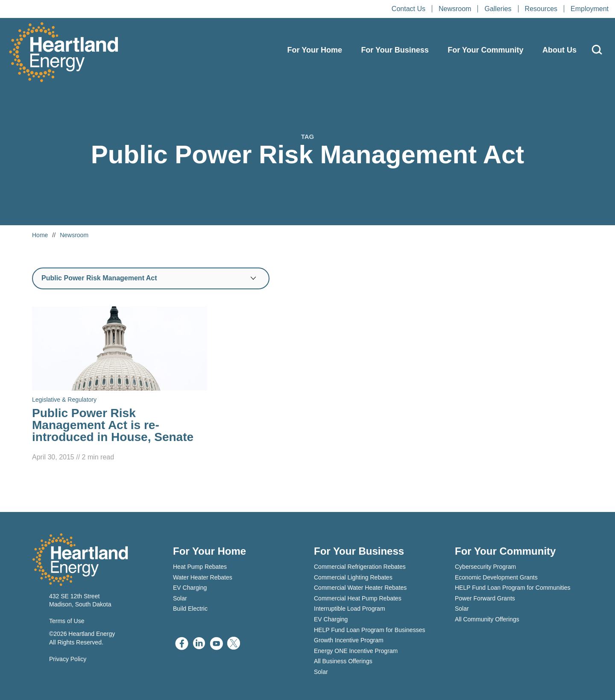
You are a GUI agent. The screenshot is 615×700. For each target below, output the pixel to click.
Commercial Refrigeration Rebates (360, 567)
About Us (559, 50)
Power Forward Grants (485, 598)
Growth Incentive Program (349, 640)
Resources (541, 9)
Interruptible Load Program (350, 609)
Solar (180, 598)
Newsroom (455, 9)
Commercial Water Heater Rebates (360, 588)
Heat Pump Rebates (200, 567)
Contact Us (409, 9)
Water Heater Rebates (203, 577)
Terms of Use (67, 621)
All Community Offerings (487, 619)
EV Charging (190, 588)
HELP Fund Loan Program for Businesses (369, 630)
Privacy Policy (68, 659)
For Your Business (395, 50)
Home (40, 235)
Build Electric (190, 609)
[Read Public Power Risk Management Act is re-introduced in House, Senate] (120, 385)
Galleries (498, 9)
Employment (590, 9)
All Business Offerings (343, 661)
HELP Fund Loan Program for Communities (513, 588)
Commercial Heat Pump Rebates (358, 598)
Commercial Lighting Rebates (353, 577)
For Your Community (485, 50)
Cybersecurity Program (485, 567)
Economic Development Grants (496, 577)
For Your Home (315, 50)
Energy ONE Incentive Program (356, 651)
